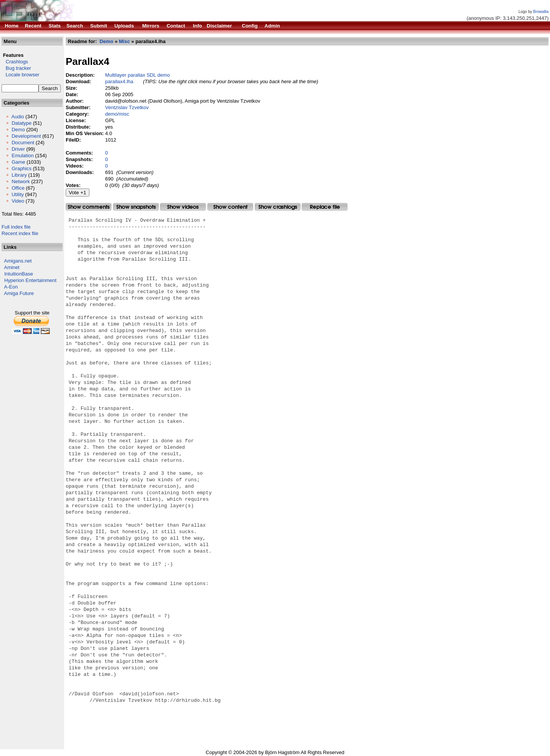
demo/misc (117, 114)
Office (18, 188)
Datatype (21, 123)
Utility (18, 194)
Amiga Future (19, 293)
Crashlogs (15, 62)
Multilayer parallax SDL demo (137, 75)
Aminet (12, 267)
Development (26, 136)
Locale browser (20, 75)
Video (18, 201)
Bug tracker (16, 68)
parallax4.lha (119, 81)
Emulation (23, 156)
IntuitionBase (19, 274)
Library (19, 175)
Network (21, 181)
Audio (18, 117)
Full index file (16, 227)
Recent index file (20, 233)
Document (23, 143)
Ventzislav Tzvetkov (127, 107)
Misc (124, 41)
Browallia (541, 12)
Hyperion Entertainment (30, 280)
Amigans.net (18, 261)
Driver (18, 149)
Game (18, 162)
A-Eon (11, 287)
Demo (18, 130)
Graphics (21, 168)
